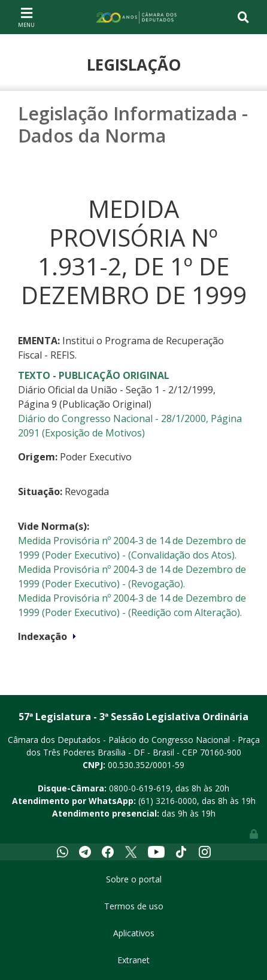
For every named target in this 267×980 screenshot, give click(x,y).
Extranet (133, 960)
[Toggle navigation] (26, 17)
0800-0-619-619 (140, 788)
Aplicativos (134, 933)
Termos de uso (134, 906)
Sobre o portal (134, 879)
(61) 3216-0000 (168, 801)
